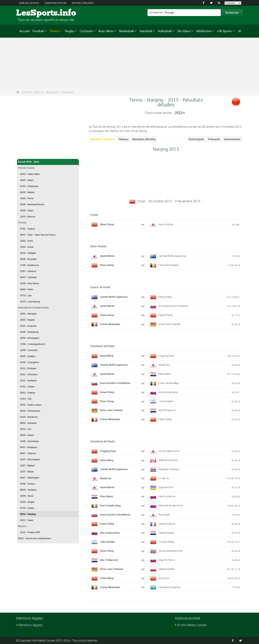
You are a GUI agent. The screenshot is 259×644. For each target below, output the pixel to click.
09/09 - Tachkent (28, 490)
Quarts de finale (100, 287)
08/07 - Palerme (28, 453)
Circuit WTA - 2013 (48, 162)
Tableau (123, 139)
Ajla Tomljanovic (167, 410)
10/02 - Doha (27, 241)
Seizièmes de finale (102, 441)
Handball (146, 31)
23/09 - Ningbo (27, 502)
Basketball (126, 31)
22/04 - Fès (26, 429)
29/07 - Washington (30, 478)
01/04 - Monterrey (29, 417)
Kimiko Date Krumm (169, 451)
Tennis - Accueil (27, 153)
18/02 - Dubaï (27, 247)
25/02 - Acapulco (28, 326)
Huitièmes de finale (102, 346)
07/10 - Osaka (27, 508)
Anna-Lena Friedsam (170, 324)
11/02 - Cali (26, 399)
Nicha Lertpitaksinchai (171, 551)
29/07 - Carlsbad (28, 277)
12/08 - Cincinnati (29, 350)
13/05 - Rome (27, 198)
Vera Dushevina (167, 496)
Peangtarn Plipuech (169, 469)
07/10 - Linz (26, 295)
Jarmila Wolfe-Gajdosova (172, 256)
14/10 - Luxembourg (30, 302)
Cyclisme (86, 31)
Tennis (54, 31)
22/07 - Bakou (27, 472)
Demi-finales (98, 246)
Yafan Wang (165, 419)
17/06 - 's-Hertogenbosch (32, 344)
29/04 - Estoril (27, 435)
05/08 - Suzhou (28, 484)
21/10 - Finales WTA (30, 532)
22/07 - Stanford (28, 271)
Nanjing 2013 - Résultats (59, 92)
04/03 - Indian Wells (30, 174)
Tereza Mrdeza (166, 533)
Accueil (24, 31)
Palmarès (214, 139)
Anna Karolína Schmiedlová (173, 306)
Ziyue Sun (164, 578)
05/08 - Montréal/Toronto (32, 204)
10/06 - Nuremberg (29, 441)
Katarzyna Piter (167, 569)
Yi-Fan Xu (164, 478)
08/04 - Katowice (28, 423)
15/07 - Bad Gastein (30, 459)
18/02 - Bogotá (27, 320)
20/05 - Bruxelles (28, 259)
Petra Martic (165, 374)
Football (38, 31)
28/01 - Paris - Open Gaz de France (38, 235)
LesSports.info (31, 13)
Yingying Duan (167, 356)
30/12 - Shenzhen (29, 374)
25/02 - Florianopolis (30, 411)
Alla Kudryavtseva (168, 392)
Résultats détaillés (144, 139)
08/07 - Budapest (29, 447)
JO (239, 31)
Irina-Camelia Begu (169, 383)
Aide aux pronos (29, 3)
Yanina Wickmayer (169, 265)
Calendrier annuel (55, 3)
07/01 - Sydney (28, 229)
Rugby (70, 31)
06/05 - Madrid (27, 192)
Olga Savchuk (166, 487)
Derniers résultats (83, 3)
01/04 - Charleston (29, 186)
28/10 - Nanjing (28, 514)
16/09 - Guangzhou (30, 362)
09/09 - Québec (28, 356)
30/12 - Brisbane (28, 368)
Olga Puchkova (167, 560)
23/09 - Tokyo (27, 210)
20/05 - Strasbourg (29, 332)
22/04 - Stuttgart (28, 253)
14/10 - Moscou (28, 217)
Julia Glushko (166, 401)
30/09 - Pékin (27, 289)
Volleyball (165, 31)
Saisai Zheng (166, 315)
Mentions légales (31, 625)
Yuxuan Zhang (166, 542)
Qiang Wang (165, 297)
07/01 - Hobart (27, 387)
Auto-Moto (106, 31)
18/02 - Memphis (28, 314)
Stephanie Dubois (168, 460)
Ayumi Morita (166, 224)
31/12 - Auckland (28, 380)
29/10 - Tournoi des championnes (34, 538)
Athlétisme (204, 31)
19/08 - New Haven (30, 283)
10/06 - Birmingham (30, 338)
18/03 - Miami (27, 180)
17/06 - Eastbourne (30, 265)
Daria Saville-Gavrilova (171, 505)
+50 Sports (224, 31)
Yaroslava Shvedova (169, 587)
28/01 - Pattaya (28, 393)
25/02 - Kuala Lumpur (31, 405)
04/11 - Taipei (27, 520)
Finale (94, 215)
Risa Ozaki (164, 514)
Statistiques (196, 139)
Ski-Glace (184, 31)
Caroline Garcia (167, 524)
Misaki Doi (164, 365)
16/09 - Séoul (27, 496)
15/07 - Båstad (27, 465)
